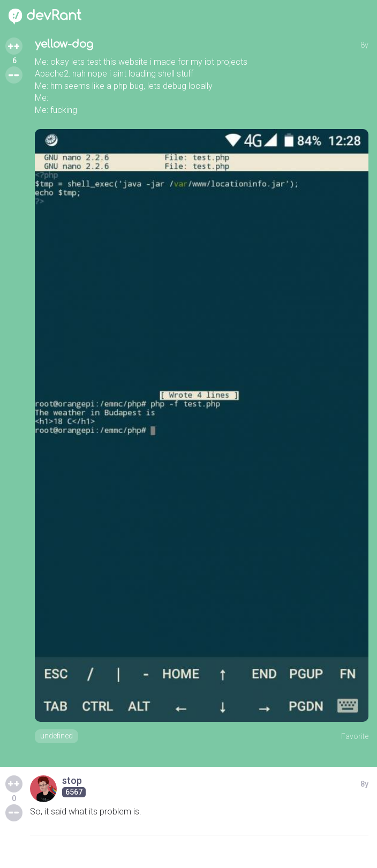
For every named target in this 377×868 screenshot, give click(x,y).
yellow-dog (64, 44)
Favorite (355, 736)
